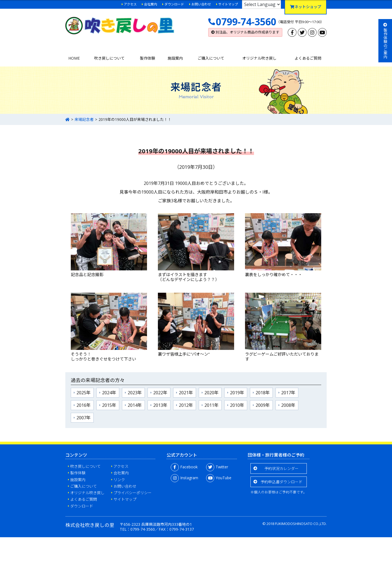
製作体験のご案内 (385, 41)
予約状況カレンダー (281, 468)
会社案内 (151, 4)
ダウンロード (174, 4)
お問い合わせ (201, 4)
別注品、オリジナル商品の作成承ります (245, 32)
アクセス (130, 4)
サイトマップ (228, 4)
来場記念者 (84, 119)
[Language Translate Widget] (261, 4)
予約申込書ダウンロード (281, 482)
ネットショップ (306, 7)
